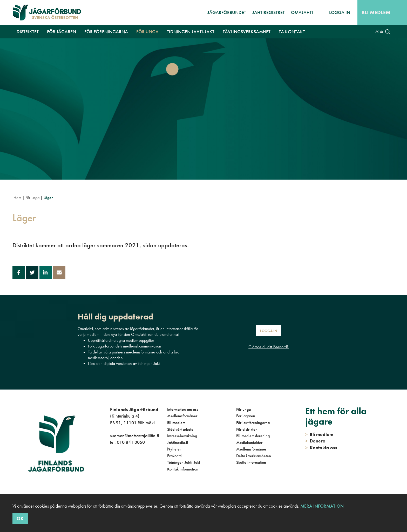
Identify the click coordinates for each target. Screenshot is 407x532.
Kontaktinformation (183, 469)
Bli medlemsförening (253, 436)
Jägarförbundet (227, 12)
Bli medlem (376, 12)
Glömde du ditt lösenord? (269, 347)
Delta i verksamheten (254, 456)
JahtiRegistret (269, 12)
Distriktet (28, 32)
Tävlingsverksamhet (247, 32)
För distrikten (247, 429)
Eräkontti (174, 456)
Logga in (340, 12)
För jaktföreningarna (253, 423)
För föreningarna (106, 32)
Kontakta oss (321, 448)
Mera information (322, 506)
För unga (147, 32)
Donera (315, 441)
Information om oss (183, 409)
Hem (17, 198)
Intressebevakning (182, 436)
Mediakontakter (249, 443)
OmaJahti (302, 12)
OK (20, 518)
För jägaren (62, 32)
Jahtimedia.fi (178, 443)
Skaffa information (251, 462)
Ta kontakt (292, 32)
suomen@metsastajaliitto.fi (134, 436)
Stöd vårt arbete (180, 429)
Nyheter (174, 449)
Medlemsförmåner (182, 416)
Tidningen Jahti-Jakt (191, 32)
